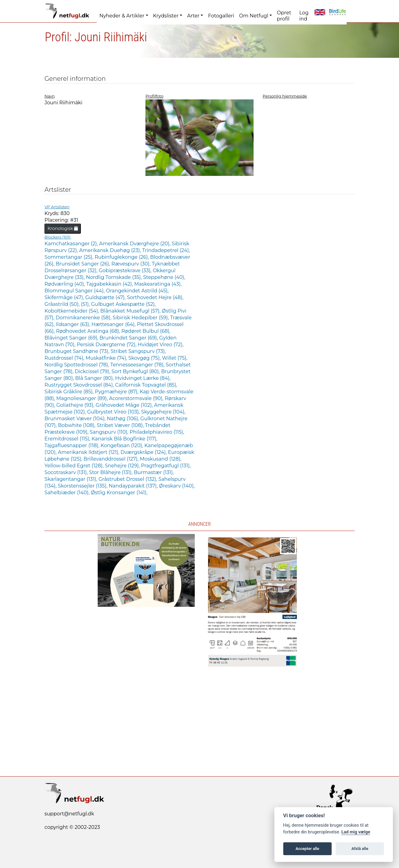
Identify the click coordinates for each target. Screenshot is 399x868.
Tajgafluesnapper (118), (72, 445)
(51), (86, 304)
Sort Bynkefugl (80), (136, 371)
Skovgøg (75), (145, 358)
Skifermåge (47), (65, 297)
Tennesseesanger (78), (138, 365)
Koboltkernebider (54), (72, 311)
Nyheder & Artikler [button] (122, 16)
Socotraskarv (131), (67, 472)
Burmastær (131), (154, 472)
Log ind (304, 16)
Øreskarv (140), (177, 486)
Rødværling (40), (65, 284)
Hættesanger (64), (114, 324)
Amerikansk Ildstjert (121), (89, 452)
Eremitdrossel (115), (68, 439)
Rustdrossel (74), (65, 358)
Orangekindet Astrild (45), (137, 291)
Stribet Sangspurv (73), (138, 351)
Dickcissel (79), (93, 371)
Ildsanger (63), (73, 324)
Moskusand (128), (161, 459)
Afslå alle (360, 849)
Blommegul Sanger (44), (75, 291)
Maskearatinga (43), (158, 284)
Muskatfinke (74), (107, 358)
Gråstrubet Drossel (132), (129, 479)
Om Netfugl (254, 16)
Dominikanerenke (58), (84, 318)
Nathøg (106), (124, 419)
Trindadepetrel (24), (166, 250)
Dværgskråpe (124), (144, 452)
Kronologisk (63, 228)
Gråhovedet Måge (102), (125, 405)
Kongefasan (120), (122, 445)
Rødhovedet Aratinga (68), (89, 331)
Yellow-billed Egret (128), (75, 466)
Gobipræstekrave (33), (126, 271)
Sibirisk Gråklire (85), (70, 392)
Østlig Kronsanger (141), (119, 493)
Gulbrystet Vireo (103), (114, 412)
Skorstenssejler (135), (83, 486)
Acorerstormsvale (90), (137, 398)
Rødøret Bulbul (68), (146, 331)
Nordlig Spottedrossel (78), (77, 365)
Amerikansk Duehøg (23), (111, 250)
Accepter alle (307, 849)
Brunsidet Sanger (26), (84, 264)
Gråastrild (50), (63, 304)
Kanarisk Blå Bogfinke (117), (124, 439)
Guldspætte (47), (106, 297)
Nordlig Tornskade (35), (115, 277)
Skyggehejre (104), (163, 412)
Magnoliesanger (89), (83, 398)
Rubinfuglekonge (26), (122, 257)
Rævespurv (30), (132, 264)
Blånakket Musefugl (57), (131, 311)
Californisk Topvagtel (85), (146, 385)
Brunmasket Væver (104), (76, 419)
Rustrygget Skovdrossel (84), (80, 385)
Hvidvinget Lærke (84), (143, 378)
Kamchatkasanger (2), (72, 244)
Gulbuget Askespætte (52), (123, 304)
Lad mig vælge (356, 832)
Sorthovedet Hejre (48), (155, 297)
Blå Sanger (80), (95, 378)
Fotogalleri (221, 16)
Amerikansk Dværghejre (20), (136, 244)
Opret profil (284, 16)
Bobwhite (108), (77, 425)
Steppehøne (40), (164, 277)
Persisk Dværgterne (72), (107, 345)
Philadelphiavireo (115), (157, 432)
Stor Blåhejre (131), (111, 472)
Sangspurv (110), (110, 432)
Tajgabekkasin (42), (110, 284)
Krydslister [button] (166, 16)
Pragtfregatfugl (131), (166, 466)
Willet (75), (175, 358)
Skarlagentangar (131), (71, 479)
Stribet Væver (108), (121, 425)
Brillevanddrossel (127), (112, 459)
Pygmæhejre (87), (117, 392)
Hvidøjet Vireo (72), (161, 345)
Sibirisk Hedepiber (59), (141, 318)
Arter (193, 16)
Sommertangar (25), (70, 257)
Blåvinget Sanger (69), (72, 338)
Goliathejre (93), (76, 405)
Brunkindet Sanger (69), (129, 338)
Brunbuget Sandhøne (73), (77, 351)
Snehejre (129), (123, 466)
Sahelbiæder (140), (68, 493)
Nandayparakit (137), (134, 486)
